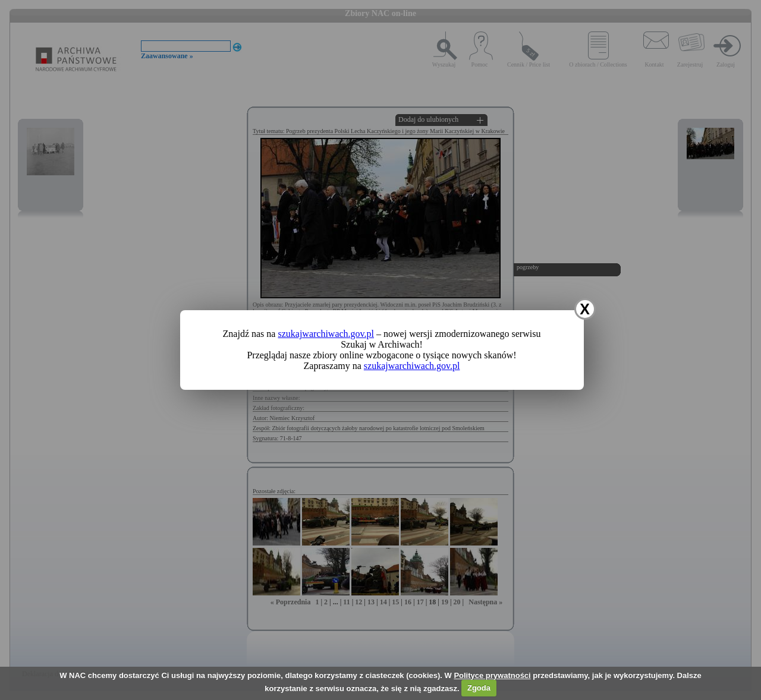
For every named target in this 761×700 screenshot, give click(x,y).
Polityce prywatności (492, 675)
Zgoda (479, 688)
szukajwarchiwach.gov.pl (326, 334)
